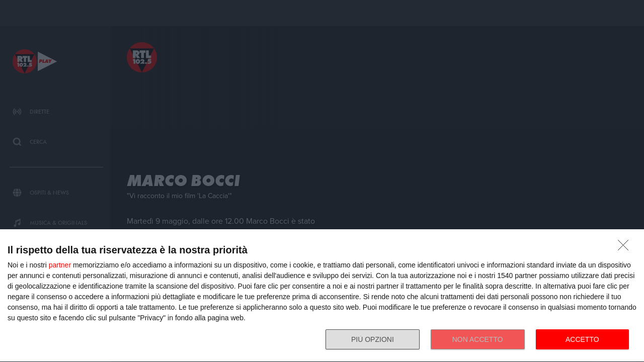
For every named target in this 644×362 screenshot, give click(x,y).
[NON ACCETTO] (626, 248)
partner (60, 265)
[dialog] (322, 296)
